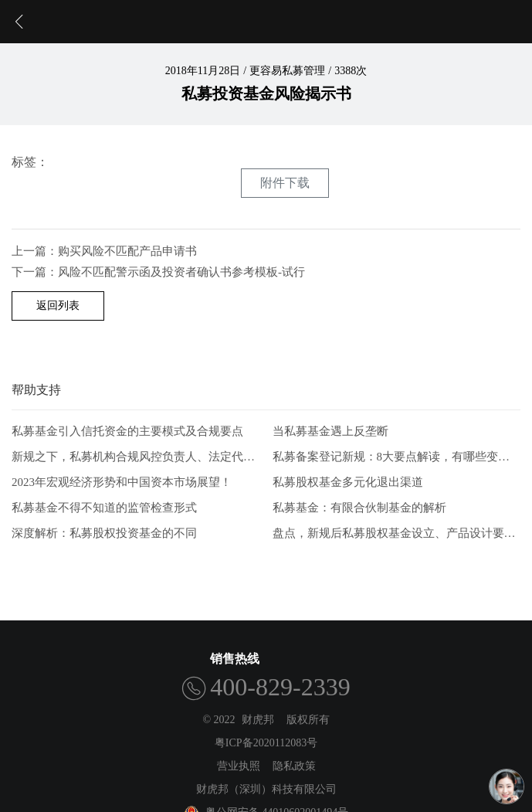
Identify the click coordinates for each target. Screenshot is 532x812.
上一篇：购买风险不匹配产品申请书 (104, 251)
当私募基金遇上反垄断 (330, 431)
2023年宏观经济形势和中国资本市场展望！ (122, 482)
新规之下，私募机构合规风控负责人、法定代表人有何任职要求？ (136, 457)
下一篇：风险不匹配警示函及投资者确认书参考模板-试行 (158, 272)
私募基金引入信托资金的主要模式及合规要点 (127, 431)
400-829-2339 (280, 687)
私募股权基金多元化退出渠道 (348, 482)
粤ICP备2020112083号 (266, 743)
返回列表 (58, 306)
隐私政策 (294, 766)
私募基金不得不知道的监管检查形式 (104, 508)
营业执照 (239, 766)
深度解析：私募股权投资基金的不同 (104, 533)
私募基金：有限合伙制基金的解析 (359, 508)
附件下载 (285, 183)
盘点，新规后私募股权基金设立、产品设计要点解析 (397, 533)
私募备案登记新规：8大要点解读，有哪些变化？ (397, 457)
